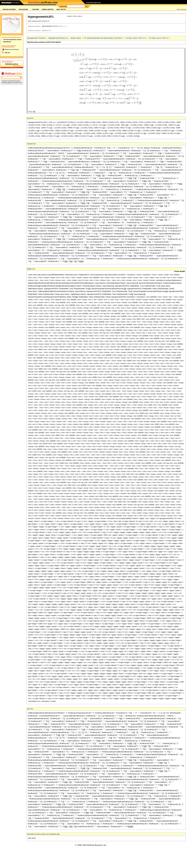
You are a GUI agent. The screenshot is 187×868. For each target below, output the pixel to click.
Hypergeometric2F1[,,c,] (58, 38)
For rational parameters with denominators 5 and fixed (103, 38)
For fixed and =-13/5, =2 (159, 38)
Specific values (76, 38)
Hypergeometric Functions (36, 38)
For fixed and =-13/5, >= (136, 38)
